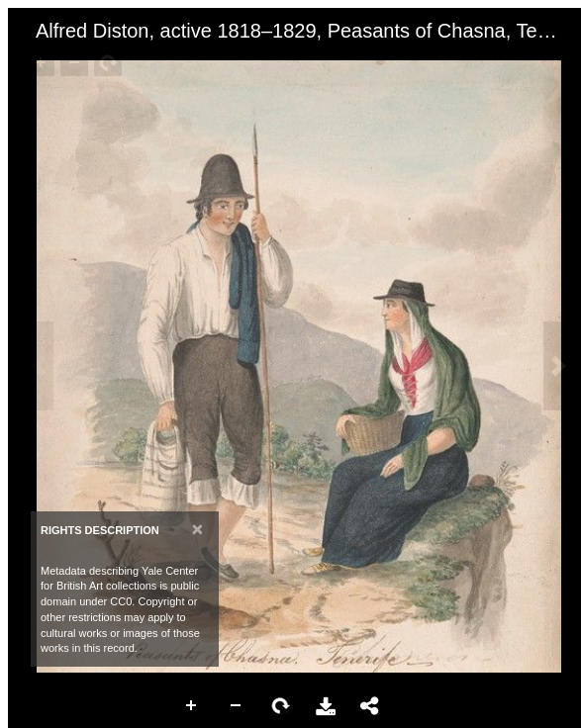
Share (370, 706)
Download (326, 706)
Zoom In (192, 706)
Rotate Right (281, 706)
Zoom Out (237, 706)
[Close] (197, 529)
